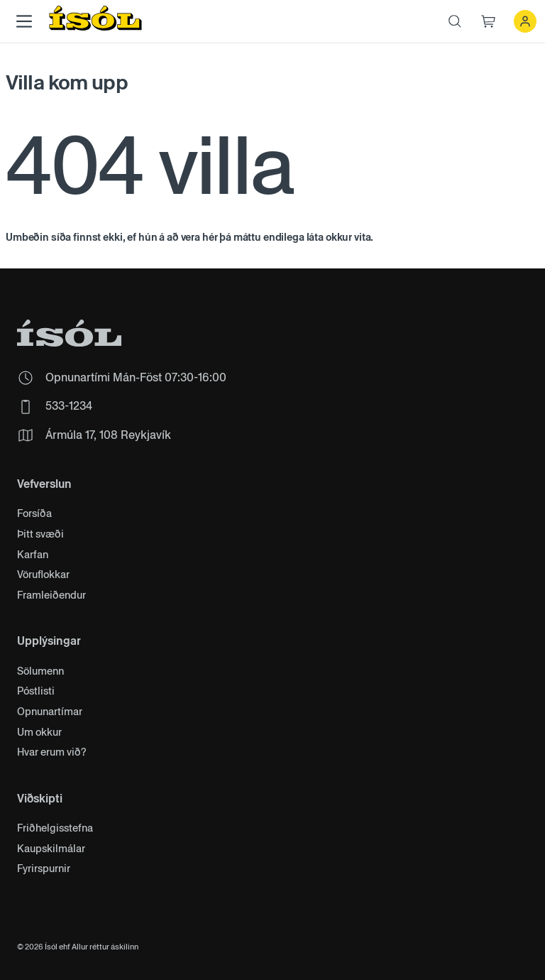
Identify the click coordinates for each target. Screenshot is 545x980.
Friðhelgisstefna (55, 828)
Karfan (33, 555)
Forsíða (34, 514)
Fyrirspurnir (44, 869)
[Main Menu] (24, 21)
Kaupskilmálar (51, 849)
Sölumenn (40, 671)
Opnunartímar (50, 712)
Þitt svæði (40, 534)
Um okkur (39, 733)
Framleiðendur (51, 595)
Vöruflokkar (43, 575)
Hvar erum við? (52, 752)
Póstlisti (36, 691)
